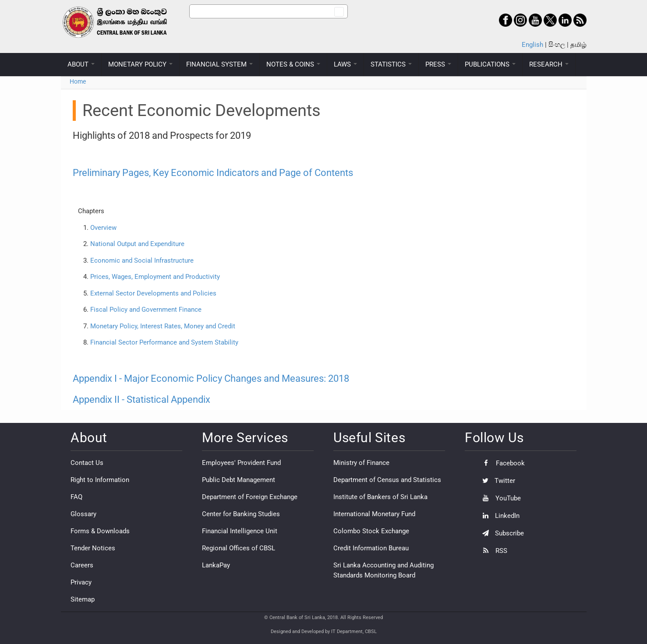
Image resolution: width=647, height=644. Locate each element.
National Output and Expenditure (137, 244)
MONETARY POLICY (140, 64)
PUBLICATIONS (490, 64)
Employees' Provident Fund (241, 463)
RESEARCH (549, 64)
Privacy (81, 582)
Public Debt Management (239, 480)
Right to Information (100, 480)
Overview (103, 228)
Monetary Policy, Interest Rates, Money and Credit (163, 326)
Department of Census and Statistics (387, 480)
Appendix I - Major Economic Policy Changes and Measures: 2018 (211, 378)
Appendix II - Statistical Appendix (141, 399)
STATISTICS (391, 64)
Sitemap (83, 599)
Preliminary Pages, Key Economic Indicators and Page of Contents (213, 173)
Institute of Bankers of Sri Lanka (380, 497)
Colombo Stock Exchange (371, 531)
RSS (493, 551)
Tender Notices (93, 548)
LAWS (345, 64)
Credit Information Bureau (371, 548)
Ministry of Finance (361, 463)
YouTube (499, 498)
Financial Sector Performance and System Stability (164, 342)
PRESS (438, 64)
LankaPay (216, 565)
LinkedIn (499, 516)
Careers (82, 565)
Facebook (501, 463)
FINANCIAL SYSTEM (219, 64)
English (532, 45)
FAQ (76, 497)
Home (78, 81)
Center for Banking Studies (241, 514)
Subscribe (501, 533)
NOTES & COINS (293, 64)
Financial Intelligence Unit (240, 531)
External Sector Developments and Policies (152, 293)
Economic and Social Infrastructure (142, 260)
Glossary (83, 514)
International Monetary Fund (374, 514)
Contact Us (87, 463)
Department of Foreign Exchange (250, 497)
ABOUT (81, 64)
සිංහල (557, 45)
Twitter (497, 481)
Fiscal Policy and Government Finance (146, 310)
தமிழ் (578, 45)
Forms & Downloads (100, 531)
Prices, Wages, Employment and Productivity (155, 277)
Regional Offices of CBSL (239, 548)
